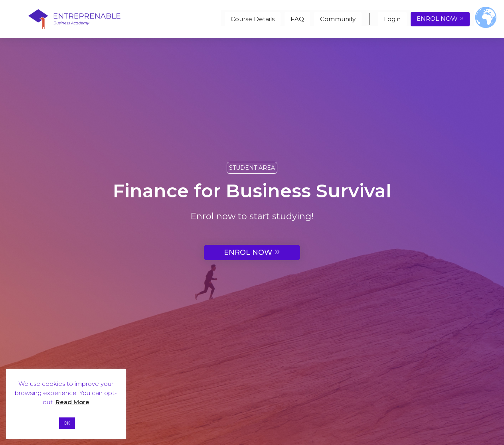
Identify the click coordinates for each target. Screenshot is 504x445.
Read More (72, 402)
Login (392, 19)
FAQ (297, 19)
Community (338, 19)
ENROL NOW (440, 18)
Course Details (253, 19)
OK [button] (67, 423)
